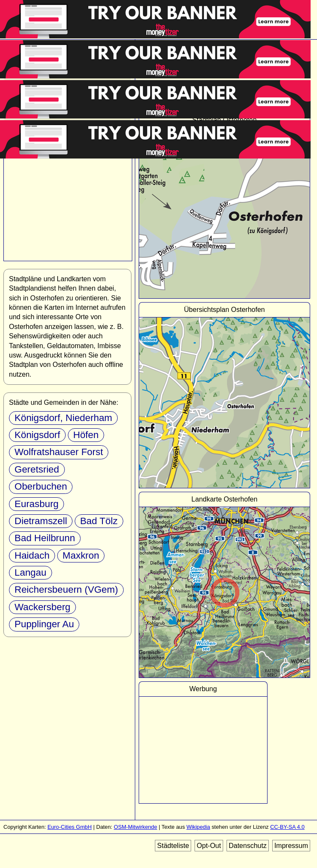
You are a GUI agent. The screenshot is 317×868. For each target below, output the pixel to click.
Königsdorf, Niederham (63, 418)
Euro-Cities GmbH (70, 827)
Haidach (32, 555)
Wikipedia (198, 827)
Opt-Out (209, 846)
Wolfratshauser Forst (59, 452)
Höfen (86, 435)
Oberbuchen (41, 486)
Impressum (291, 846)
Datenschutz (248, 846)
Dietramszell (41, 521)
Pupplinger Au (44, 624)
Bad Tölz (99, 521)
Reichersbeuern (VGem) (66, 590)
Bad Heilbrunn (45, 538)
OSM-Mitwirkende (136, 827)
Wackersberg (42, 607)
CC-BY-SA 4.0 (287, 827)
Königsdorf (37, 435)
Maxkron (81, 555)
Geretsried (37, 469)
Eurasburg (36, 504)
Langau (31, 572)
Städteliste (173, 846)
